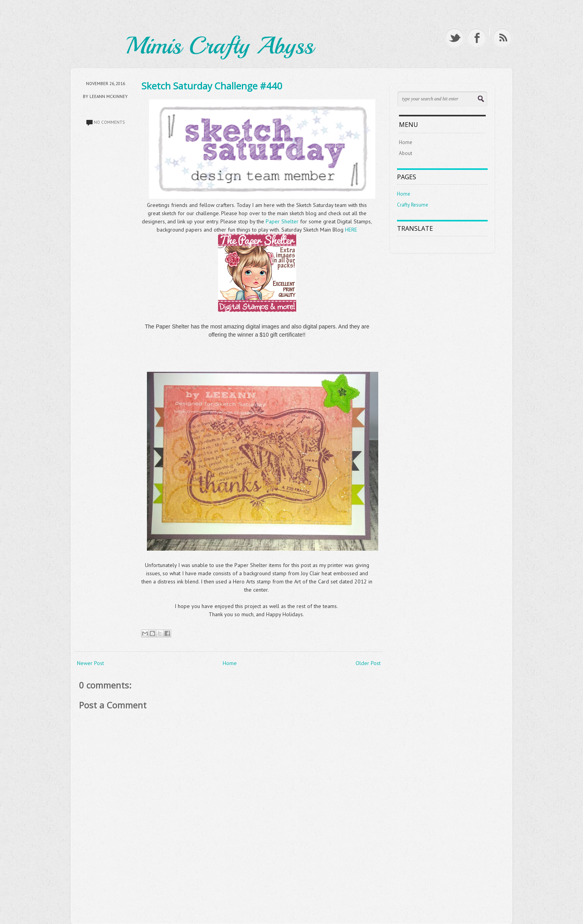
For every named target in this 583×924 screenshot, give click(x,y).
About (406, 153)
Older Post (368, 663)
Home (230, 663)
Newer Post (90, 663)
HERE (351, 230)
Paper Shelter (283, 221)
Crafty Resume (413, 205)
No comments (109, 122)
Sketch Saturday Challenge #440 (212, 86)
